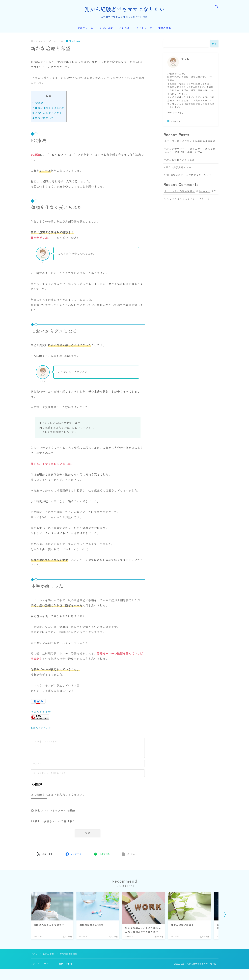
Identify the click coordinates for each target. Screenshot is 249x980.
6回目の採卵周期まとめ (178, 167)
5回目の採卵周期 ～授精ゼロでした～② (188, 175)
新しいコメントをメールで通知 (55, 810)
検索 (214, 44)
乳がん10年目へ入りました (180, 160)
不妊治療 (124, 28)
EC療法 (38, 103)
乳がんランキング (41, 728)
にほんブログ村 (41, 712)
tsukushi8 (205, 191)
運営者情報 (165, 28)
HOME (34, 954)
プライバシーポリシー (42, 964)
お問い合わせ (66, 964)
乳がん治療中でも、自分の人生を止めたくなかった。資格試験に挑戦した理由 (190, 150)
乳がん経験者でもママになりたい (125, 9)
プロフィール (85, 28)
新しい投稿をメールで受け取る (55, 821)
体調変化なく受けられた (49, 108)
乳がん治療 (106, 28)
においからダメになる (47, 113)
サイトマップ (144, 28)
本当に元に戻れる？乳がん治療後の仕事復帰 (190, 141)
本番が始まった (43, 118)
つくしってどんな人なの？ (180, 191)
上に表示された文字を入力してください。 (58, 795)
